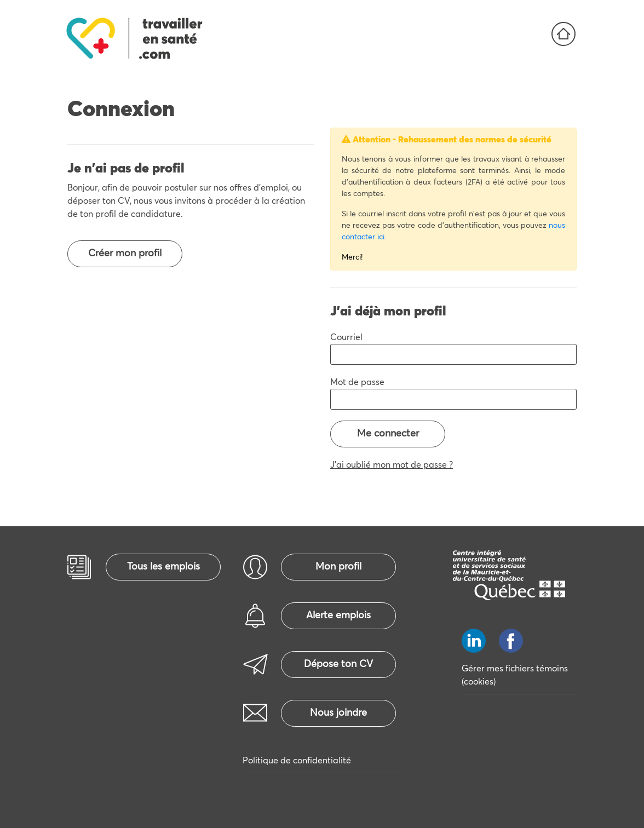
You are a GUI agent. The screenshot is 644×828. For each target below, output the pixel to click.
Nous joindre (338, 713)
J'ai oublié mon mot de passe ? (392, 465)
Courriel (346, 337)
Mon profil (338, 567)
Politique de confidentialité (297, 761)
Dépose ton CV (338, 664)
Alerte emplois (338, 616)
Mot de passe (357, 382)
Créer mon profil (125, 254)
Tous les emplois (163, 567)
